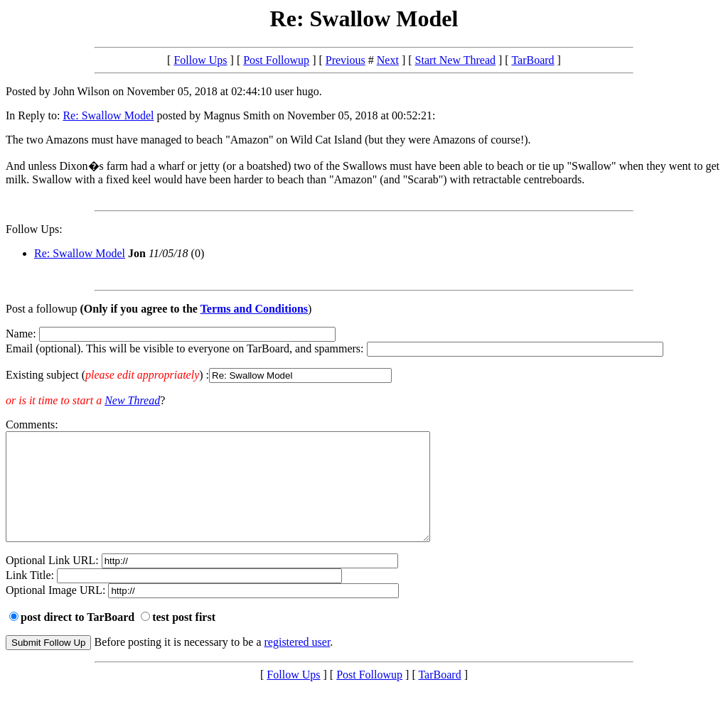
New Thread (132, 400)
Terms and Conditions (254, 309)
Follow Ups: (34, 229)
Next (388, 60)
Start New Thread (455, 60)
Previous (346, 60)
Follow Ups (200, 60)
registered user (298, 663)
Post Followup (276, 60)
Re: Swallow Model (108, 115)
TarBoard (532, 60)
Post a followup (41, 309)
